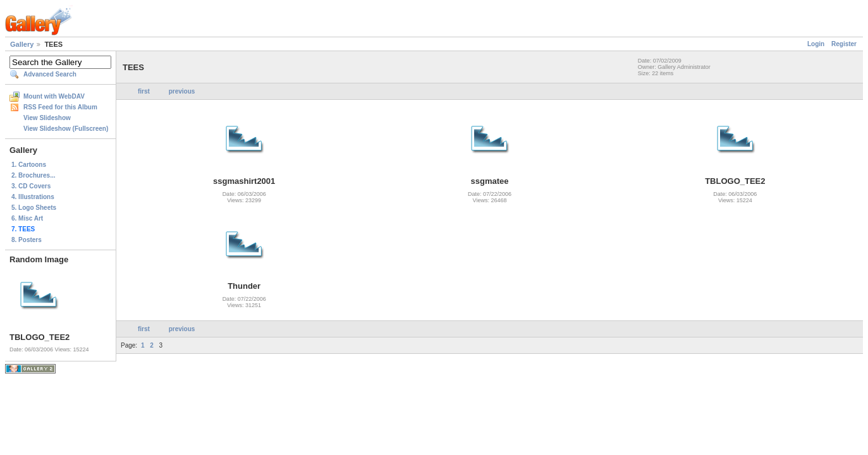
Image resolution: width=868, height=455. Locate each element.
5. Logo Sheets (34, 208)
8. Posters (27, 240)
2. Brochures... (33, 175)
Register (844, 44)
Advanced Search (50, 74)
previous (182, 91)
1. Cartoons (29, 165)
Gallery (22, 44)
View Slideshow (47, 118)
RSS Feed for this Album (60, 107)
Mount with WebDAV (54, 96)
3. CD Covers (31, 186)
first (144, 91)
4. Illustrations (33, 197)
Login (816, 44)
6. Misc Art (27, 218)
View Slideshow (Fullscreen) (66, 129)
